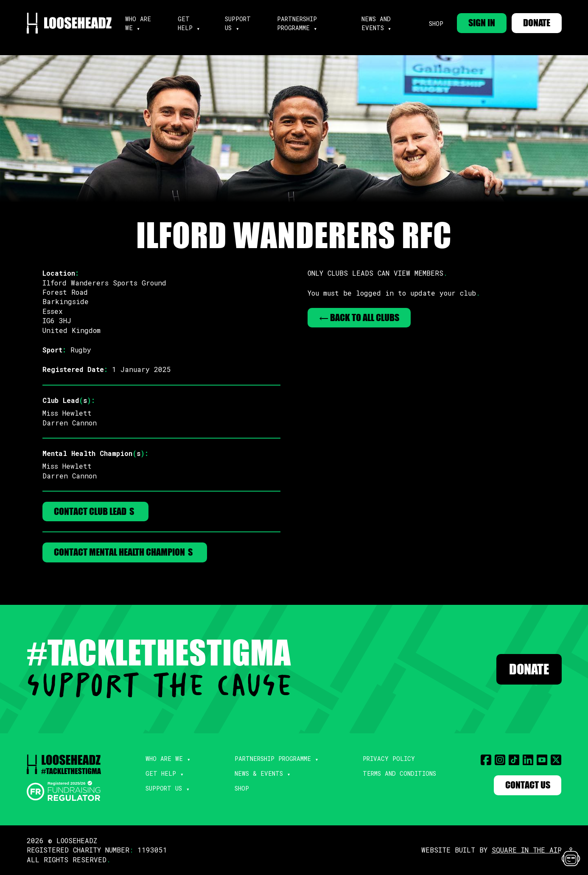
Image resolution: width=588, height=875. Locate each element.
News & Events (259, 774)
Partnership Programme (273, 759)
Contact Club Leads (95, 511)
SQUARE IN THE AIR (527, 850)
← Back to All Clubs (359, 317)
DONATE (537, 23)
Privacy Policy (389, 759)
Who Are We (164, 759)
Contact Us (528, 785)
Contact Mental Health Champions (125, 552)
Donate (529, 669)
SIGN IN (482, 23)
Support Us (164, 789)
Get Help (161, 774)
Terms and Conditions (399, 774)
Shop (436, 24)
